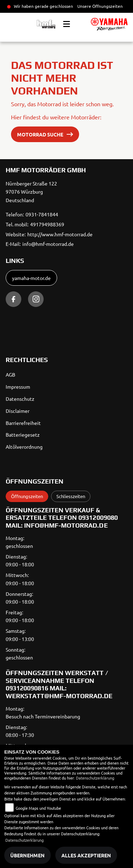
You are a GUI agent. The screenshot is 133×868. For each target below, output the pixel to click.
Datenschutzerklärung (95, 778)
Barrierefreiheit (23, 423)
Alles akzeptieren (86, 855)
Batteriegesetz (23, 435)
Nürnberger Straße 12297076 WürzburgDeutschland (31, 192)
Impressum (18, 387)
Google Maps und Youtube (38, 808)
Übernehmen (27, 855)
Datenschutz (20, 399)
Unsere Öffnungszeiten (100, 6)
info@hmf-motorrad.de (48, 244)
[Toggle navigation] (66, 24)
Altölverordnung (24, 447)
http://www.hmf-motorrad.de (60, 234)
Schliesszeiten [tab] (71, 496)
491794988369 (47, 224)
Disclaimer (18, 411)
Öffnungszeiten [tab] (27, 496)
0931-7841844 (42, 214)
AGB (10, 374)
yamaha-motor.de (31, 278)
